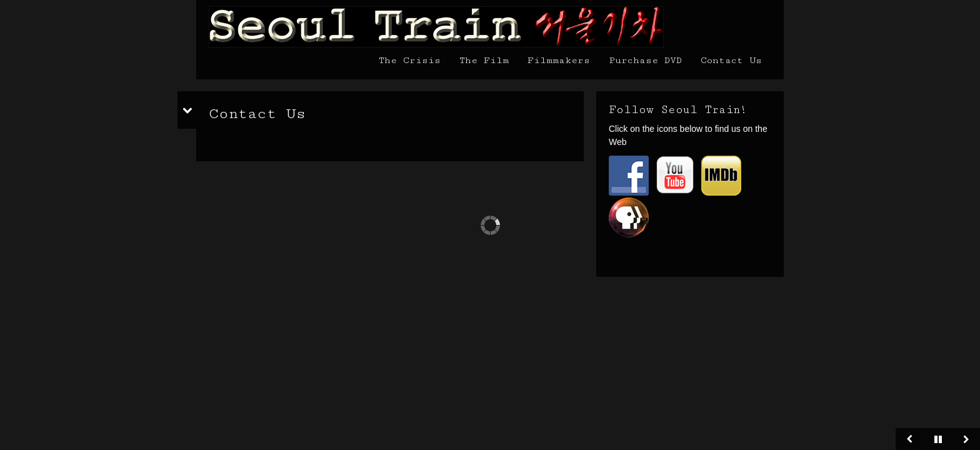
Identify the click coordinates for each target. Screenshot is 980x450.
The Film (484, 60)
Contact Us (731, 60)
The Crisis (410, 60)
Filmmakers (559, 60)
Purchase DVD (645, 60)
